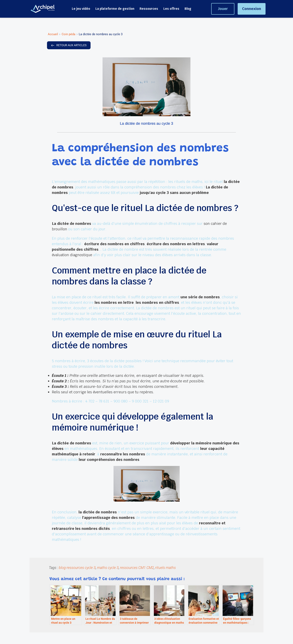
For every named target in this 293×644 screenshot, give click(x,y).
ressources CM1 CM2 (137, 567)
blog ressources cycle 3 (77, 567)
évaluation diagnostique (73, 255)
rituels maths (166, 567)
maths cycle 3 (108, 567)
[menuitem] (81, 9)
